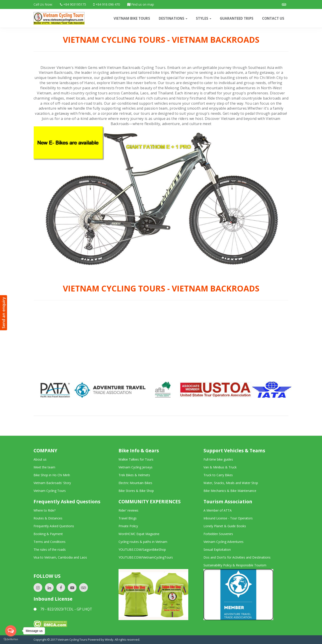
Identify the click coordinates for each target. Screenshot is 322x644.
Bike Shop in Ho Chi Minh (52, 475)
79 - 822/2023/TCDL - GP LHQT (63, 609)
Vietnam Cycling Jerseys (136, 467)
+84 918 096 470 (107, 4)
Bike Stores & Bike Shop (136, 491)
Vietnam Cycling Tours (50, 491)
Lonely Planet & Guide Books (225, 526)
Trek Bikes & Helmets (134, 475)
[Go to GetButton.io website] (11, 639)
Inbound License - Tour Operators (228, 518)
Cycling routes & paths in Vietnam (143, 542)
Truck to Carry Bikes (218, 475)
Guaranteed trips (237, 18)
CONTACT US (273, 18)
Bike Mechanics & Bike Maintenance (230, 491)
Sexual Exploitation (217, 549)
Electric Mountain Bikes (135, 483)
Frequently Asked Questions (54, 526)
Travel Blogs (128, 518)
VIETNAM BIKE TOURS (132, 18)
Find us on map (141, 4)
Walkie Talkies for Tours (136, 459)
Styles (204, 18)
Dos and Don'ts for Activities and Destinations (237, 557)
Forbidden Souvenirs (218, 534)
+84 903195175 (73, 4)
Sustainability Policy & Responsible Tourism (235, 565)
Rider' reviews (128, 510)
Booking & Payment (48, 534)
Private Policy (128, 526)
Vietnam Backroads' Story (52, 483)
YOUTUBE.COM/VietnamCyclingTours (146, 557)
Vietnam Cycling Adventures (223, 542)
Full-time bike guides (218, 459)
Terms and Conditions (50, 542)
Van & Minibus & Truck (220, 467)
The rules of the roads (50, 549)
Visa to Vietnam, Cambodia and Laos (60, 557)
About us (40, 459)
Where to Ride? (44, 510)
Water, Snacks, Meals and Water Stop (231, 483)
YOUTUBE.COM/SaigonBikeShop (142, 549)
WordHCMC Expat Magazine (139, 534)
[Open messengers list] (11, 631)
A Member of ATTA (218, 510)
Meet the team (44, 467)
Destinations (173, 18)
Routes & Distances (48, 518)
